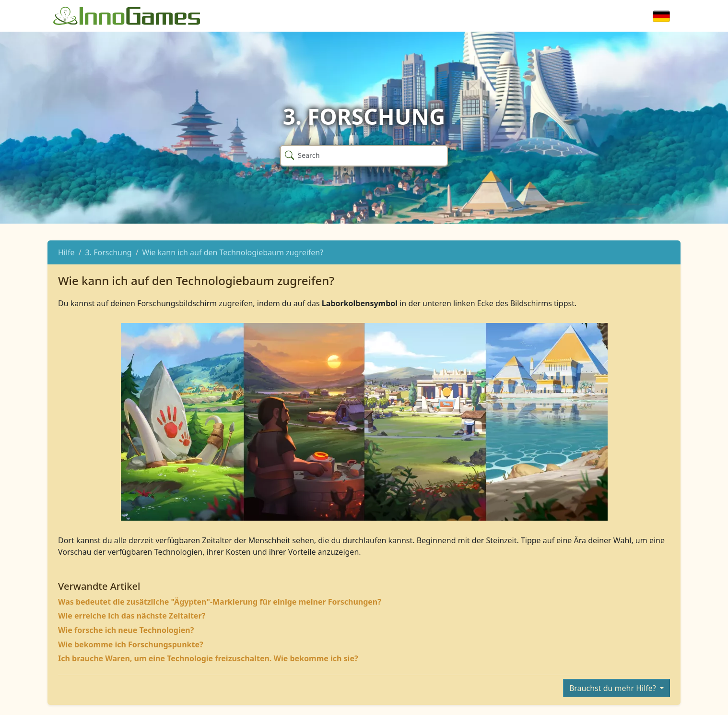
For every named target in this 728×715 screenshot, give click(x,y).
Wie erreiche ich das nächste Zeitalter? (132, 616)
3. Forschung (109, 252)
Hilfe (66, 252)
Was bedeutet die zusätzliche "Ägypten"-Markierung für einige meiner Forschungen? (220, 602)
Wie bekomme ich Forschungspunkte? (131, 644)
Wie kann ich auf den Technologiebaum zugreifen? (233, 252)
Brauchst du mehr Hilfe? (614, 688)
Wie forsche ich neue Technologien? (126, 630)
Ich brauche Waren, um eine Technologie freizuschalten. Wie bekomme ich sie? (208, 658)
